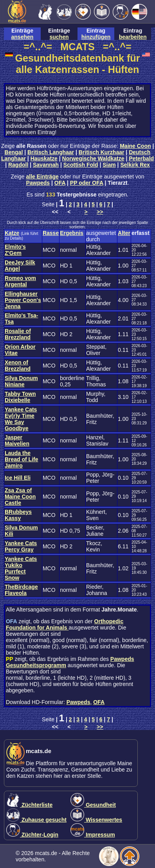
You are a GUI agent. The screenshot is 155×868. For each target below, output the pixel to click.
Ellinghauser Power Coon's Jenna (23, 300)
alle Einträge (42, 177)
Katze (12, 233)
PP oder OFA (87, 183)
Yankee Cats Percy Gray (21, 546)
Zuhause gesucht (36, 820)
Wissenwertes (96, 820)
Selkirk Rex (135, 165)
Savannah (46, 165)
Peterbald (141, 158)
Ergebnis (72, 233)
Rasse (51, 233)
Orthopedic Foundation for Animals (65, 624)
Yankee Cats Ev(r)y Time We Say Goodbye (21, 419)
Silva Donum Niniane (21, 381)
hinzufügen (96, 37)
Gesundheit (93, 805)
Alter (124, 233)
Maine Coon (135, 146)
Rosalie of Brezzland (18, 334)
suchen (59, 37)
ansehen (23, 37)
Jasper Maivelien (17, 440)
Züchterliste (29, 805)
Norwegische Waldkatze (93, 158)
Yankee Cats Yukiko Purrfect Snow (21, 568)
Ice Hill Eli (18, 478)
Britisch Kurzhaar (102, 152)
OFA (60, 183)
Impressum (93, 835)
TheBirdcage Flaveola (21, 590)
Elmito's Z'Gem (15, 250)
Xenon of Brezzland (18, 366)
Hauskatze (44, 158)
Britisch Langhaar (51, 152)
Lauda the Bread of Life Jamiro (22, 459)
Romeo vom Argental (20, 281)
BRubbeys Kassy (18, 515)
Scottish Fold (81, 165)
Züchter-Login (32, 835)
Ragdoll (18, 165)
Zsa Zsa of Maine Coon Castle (20, 497)
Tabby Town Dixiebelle (20, 397)
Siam (109, 165)
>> (100, 212)
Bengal (14, 152)
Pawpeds (38, 183)
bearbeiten (133, 37)
